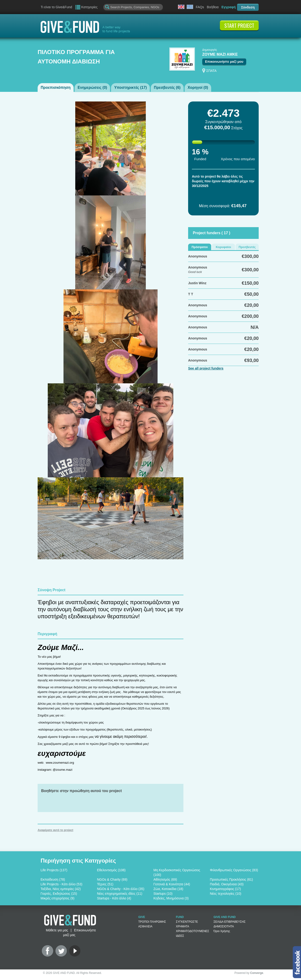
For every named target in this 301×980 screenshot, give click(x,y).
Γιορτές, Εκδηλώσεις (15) (59, 894)
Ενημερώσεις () (92, 87)
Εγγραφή (229, 7)
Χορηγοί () (198, 87)
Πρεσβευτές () (167, 87)
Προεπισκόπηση (56, 87)
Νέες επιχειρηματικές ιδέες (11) (120, 894)
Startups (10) (163, 894)
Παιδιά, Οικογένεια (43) (227, 884)
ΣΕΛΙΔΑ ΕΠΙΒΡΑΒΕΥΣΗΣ (230, 922)
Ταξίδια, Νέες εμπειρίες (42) (61, 889)
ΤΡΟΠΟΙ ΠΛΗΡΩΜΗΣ (152, 922)
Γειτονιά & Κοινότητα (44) (172, 884)
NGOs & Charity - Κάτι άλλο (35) (121, 889)
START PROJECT (239, 25)
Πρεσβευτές (247, 247)
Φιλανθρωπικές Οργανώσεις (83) (234, 870)
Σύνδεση (248, 7)
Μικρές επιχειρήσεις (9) (58, 898)
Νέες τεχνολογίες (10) (226, 894)
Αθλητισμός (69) (165, 879)
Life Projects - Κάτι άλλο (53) (62, 884)
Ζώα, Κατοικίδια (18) (168, 889)
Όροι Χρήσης (222, 931)
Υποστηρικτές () (130, 87)
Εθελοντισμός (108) (111, 870)
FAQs (200, 7)
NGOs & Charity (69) (112, 879)
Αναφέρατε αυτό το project (55, 830)
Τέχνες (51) (105, 884)
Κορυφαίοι (223, 247)
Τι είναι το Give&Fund (56, 7)
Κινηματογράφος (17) (226, 889)
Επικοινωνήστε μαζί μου (224, 62)
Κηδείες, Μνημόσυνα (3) (171, 898)
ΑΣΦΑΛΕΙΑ (145, 926)
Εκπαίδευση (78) (53, 879)
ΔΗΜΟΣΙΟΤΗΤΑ (224, 926)
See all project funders (206, 368)
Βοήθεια (213, 7)
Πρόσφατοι (200, 247)
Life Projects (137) (54, 870)
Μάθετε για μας (57, 930)
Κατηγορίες (89, 7)
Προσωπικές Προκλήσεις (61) (232, 879)
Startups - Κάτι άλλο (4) (114, 898)
